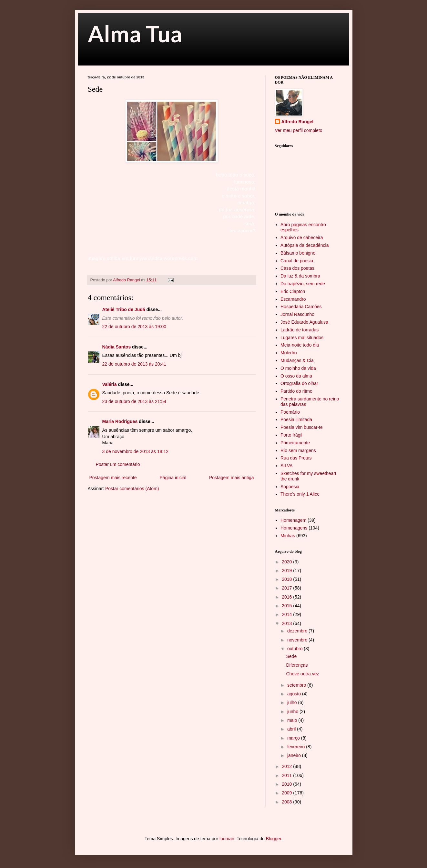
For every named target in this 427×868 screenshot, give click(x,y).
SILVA (287, 466)
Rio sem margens (298, 450)
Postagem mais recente (113, 478)
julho (293, 702)
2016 (287, 597)
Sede (291, 656)
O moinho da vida (298, 368)
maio (293, 720)
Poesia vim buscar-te (302, 427)
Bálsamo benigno (298, 253)
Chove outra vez (302, 674)
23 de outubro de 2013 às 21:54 (134, 401)
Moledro (289, 353)
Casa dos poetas (297, 268)
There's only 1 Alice (300, 494)
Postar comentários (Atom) (132, 489)
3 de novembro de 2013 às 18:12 (136, 451)
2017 (287, 588)
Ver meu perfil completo (299, 130)
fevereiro (297, 747)
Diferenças (297, 665)
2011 (287, 775)
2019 (287, 570)
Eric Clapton (293, 291)
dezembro (298, 631)
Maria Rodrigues (120, 421)
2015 (287, 606)
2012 (287, 766)
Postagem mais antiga (232, 478)
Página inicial (173, 478)
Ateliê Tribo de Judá (124, 309)
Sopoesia (290, 487)
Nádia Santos (117, 347)
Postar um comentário (118, 464)
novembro (298, 640)
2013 (287, 623)
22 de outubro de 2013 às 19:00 (134, 327)
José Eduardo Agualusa (304, 322)
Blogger (274, 839)
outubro (295, 649)
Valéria (110, 384)
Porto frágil (291, 435)
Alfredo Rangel (298, 122)
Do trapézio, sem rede (303, 284)
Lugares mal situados (302, 338)
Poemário (290, 412)
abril (292, 729)
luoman (227, 839)
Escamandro (293, 299)
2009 (287, 793)
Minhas (288, 536)
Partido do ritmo (296, 391)
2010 (287, 784)
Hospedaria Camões (301, 307)
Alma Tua (135, 34)
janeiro (295, 755)
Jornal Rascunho (297, 314)
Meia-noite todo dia (300, 345)
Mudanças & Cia (297, 360)
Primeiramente (295, 443)
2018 (287, 579)
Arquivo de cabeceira (302, 237)
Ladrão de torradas (300, 330)
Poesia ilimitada (296, 419)
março (294, 738)
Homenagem (293, 520)
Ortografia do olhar (299, 383)
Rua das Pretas (296, 458)
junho (293, 712)
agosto (295, 694)
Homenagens (294, 528)
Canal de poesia (297, 261)
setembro (297, 685)
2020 (287, 562)
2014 (287, 614)
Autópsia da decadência (305, 245)
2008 (287, 802)
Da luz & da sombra (300, 276)
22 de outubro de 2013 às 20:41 (134, 364)
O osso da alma (296, 376)
